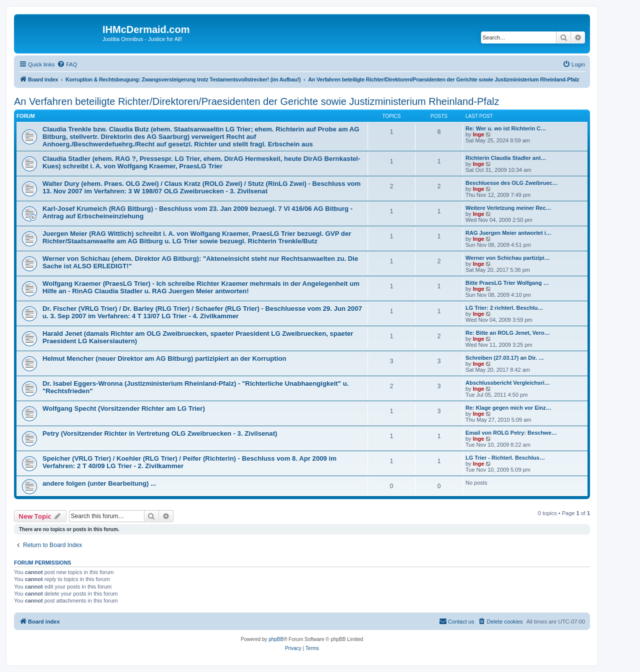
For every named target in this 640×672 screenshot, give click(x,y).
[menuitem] (67, 64)
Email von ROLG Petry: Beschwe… (511, 433)
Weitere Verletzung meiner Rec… (508, 208)
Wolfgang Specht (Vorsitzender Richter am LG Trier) (124, 408)
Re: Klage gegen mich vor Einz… (508, 408)
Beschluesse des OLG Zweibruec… (512, 183)
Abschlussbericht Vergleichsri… (508, 383)
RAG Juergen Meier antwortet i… (508, 233)
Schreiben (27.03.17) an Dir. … (505, 358)
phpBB (276, 639)
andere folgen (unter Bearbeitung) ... (99, 483)
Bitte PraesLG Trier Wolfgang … (507, 283)
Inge (479, 134)
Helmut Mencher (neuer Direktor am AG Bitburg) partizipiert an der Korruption (164, 358)
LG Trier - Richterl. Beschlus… (505, 458)
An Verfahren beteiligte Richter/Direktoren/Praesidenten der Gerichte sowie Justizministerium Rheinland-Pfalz (256, 101)
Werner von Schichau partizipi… (508, 258)
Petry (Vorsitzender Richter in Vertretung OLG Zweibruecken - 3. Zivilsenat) (160, 433)
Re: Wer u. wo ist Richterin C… (506, 128)
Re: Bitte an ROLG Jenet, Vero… (508, 333)
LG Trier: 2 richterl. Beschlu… (504, 308)
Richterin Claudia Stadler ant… (506, 158)
